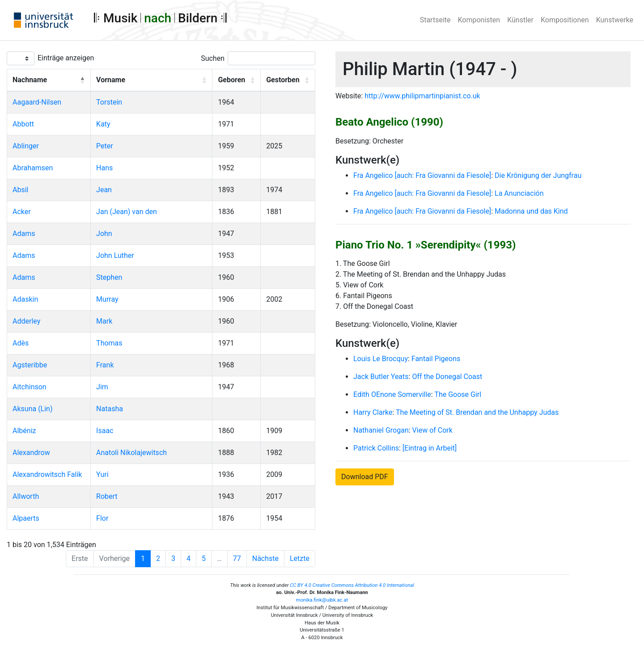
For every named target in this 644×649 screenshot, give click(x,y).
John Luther (115, 255)
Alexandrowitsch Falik (47, 474)
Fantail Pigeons (436, 359)
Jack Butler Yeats (381, 377)
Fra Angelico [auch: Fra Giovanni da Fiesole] (422, 175)
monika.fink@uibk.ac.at (322, 600)
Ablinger (26, 146)
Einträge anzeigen (66, 58)
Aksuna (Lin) (33, 409)
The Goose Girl (458, 394)
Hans (104, 168)
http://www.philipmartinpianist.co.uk (422, 96)
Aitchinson (30, 387)
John (104, 234)
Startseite (435, 20)
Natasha (110, 409)
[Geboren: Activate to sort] (237, 80)
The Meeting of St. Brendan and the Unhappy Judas (477, 412)
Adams (24, 234)
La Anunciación (519, 193)
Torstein (109, 102)
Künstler (520, 20)
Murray (107, 299)
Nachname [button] (30, 80)
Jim (102, 387)
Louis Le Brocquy (381, 359)
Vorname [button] (111, 80)
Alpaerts (26, 518)
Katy (103, 124)
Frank (105, 365)
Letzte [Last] (300, 558)
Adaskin (25, 299)
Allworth (26, 496)
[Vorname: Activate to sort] (152, 80)
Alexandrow (31, 453)
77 (237, 558)
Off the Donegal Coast (447, 377)
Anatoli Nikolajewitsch (131, 453)
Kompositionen (565, 20)
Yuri (102, 474)
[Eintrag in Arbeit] (430, 448)
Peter (105, 146)
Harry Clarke (373, 412)
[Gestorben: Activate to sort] (288, 80)
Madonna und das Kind (531, 211)
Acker (22, 212)
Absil (20, 190)
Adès (21, 343)
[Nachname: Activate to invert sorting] (49, 80)
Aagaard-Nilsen (37, 102)
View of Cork (432, 430)
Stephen (109, 277)
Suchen (213, 58)
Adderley (26, 321)
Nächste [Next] (265, 558)
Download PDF (365, 477)
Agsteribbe (30, 365)
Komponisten (479, 20)
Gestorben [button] (283, 80)
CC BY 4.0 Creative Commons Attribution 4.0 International (352, 585)
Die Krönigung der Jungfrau (538, 175)
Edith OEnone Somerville (392, 394)
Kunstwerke (615, 20)
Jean (104, 190)
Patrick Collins (376, 448)
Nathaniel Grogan (381, 430)
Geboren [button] (231, 80)
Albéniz (24, 431)
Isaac (105, 431)
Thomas (109, 343)
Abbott (23, 124)
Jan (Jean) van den (127, 212)
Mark (104, 321)
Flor (102, 518)
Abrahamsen (33, 168)
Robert (107, 496)
